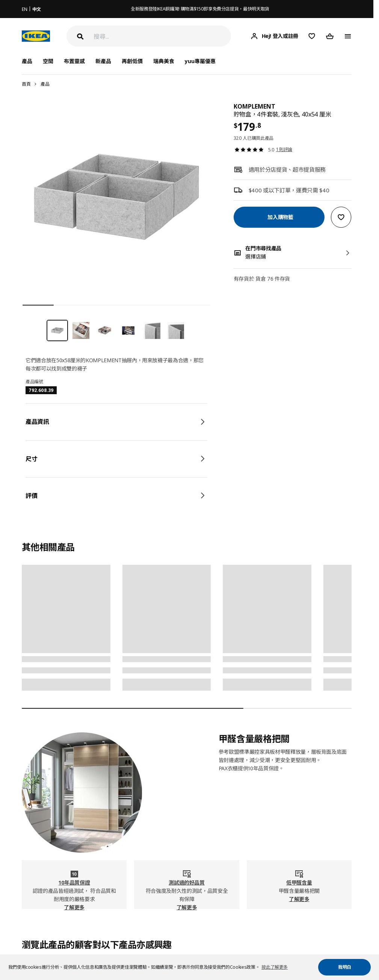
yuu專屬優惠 (200, 61)
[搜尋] (162, 36)
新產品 (103, 61)
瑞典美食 (164, 61)
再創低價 (132, 61)
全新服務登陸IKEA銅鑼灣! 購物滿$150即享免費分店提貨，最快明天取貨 (200, 9)
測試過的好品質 (187, 882)
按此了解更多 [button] (275, 967)
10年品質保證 (74, 882)
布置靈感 (74, 61)
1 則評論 (284, 149)
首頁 (26, 84)
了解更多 (74, 907)
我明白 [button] (345, 967)
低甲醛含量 (299, 882)
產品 (45, 84)
